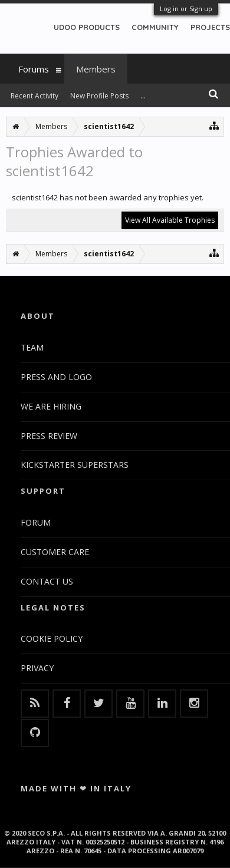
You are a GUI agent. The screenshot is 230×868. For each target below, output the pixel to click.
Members (96, 69)
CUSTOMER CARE (55, 552)
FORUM (36, 522)
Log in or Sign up (186, 9)
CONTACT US (47, 581)
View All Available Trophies (170, 220)
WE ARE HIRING (51, 406)
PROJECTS (210, 27)
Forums (34, 69)
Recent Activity (34, 96)
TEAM (32, 347)
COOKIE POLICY (52, 638)
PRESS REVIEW (49, 436)
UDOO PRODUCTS (87, 27)
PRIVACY (37, 668)
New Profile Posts (99, 96)
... (143, 96)
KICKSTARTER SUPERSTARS (75, 465)
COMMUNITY (155, 27)
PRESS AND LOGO (56, 377)
